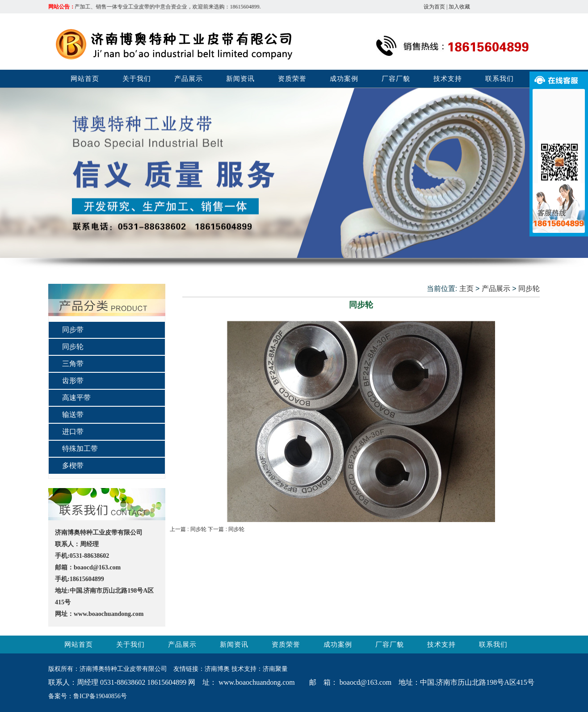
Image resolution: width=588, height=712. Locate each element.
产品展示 (189, 79)
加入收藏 (459, 7)
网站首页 (85, 79)
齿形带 (73, 381)
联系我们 (500, 79)
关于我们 (137, 79)
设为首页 (434, 7)
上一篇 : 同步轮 (189, 529)
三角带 (73, 364)
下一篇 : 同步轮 (226, 529)
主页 (466, 289)
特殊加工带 (80, 449)
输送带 (73, 415)
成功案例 (344, 79)
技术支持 (448, 79)
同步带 (73, 330)
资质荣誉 (292, 79)
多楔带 (73, 466)
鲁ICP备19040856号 (100, 696)
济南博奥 (217, 669)
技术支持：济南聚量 (260, 669)
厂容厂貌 (396, 79)
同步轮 (73, 347)
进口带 (73, 432)
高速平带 (76, 398)
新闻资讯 (240, 79)
